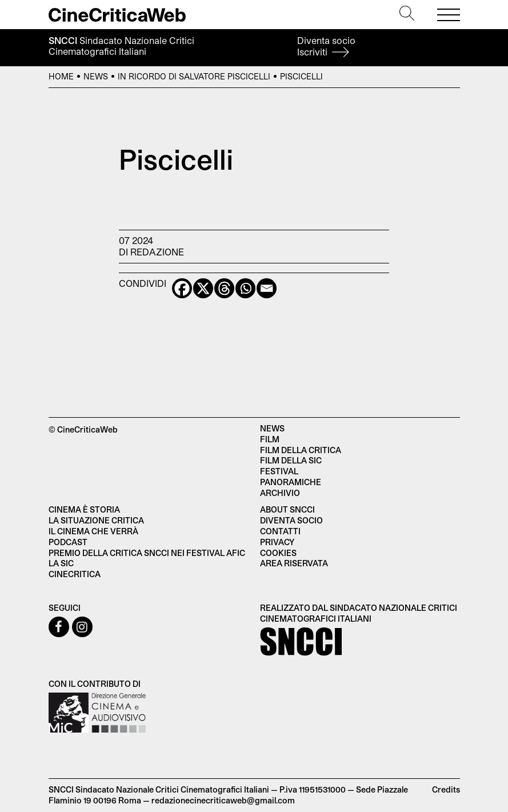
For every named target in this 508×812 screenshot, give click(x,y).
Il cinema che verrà (93, 531)
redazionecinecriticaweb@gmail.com (223, 800)
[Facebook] (182, 288)
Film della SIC (291, 460)
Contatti (280, 531)
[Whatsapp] (245, 288)
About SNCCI (287, 509)
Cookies (278, 553)
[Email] (267, 288)
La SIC (61, 563)
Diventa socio (326, 46)
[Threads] (224, 288)
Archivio (280, 493)
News (96, 76)
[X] (203, 288)
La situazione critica (96, 520)
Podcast (68, 542)
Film (270, 439)
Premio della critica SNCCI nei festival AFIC (147, 553)
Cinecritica (75, 574)
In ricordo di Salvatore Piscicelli (194, 76)
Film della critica (301, 450)
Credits (446, 789)
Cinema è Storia (84, 509)
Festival (279, 471)
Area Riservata (294, 563)
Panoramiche (291, 482)
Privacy (277, 542)
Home (61, 76)
